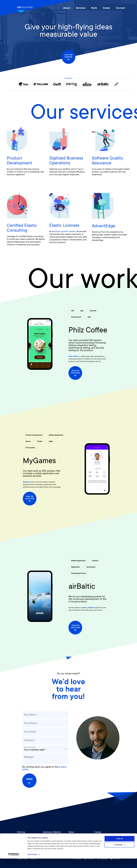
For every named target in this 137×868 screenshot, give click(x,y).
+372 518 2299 (74, 839)
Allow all (120, 848)
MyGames (39, 461)
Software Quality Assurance (107, 161)
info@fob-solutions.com (26, 837)
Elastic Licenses (64, 226)
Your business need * (30, 747)
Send (29, 781)
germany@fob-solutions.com (54, 837)
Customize (120, 854)
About (67, 8)
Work (94, 8)
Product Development (19, 161)
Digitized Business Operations (66, 161)
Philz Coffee (88, 331)
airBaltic (82, 587)
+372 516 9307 (23, 839)
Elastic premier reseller (65, 232)
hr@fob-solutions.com (103, 837)
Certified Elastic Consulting (22, 228)
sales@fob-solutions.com (78, 837)
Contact (120, 8)
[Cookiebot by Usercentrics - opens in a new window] (14, 864)
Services (81, 8)
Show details (32, 864)
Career (106, 8)
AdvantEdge (104, 226)
